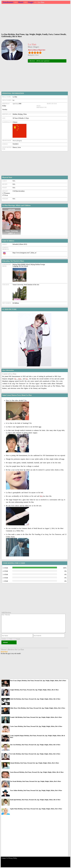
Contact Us (5, 858)
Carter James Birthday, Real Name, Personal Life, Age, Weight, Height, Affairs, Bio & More (36, 726)
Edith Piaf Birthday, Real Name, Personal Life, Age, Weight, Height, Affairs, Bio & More (35, 699)
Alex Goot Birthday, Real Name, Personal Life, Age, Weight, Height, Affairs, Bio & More (35, 745)
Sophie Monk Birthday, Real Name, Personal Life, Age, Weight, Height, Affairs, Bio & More (36, 809)
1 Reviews (32, 61)
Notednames (8, 2)
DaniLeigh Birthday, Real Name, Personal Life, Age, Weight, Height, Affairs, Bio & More (35, 800)
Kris (42, 496)
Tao (16, 379)
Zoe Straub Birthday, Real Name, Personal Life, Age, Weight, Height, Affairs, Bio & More (35, 781)
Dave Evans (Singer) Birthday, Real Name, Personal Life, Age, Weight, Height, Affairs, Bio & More (38, 681)
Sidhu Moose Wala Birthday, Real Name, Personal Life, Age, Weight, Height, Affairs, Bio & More (38, 708)
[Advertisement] (36, 18)
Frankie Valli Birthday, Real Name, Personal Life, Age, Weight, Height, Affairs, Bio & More (36, 717)
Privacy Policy (13, 858)
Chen (20, 379)
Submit (5, 642)
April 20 (15, 104)
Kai (27, 379)
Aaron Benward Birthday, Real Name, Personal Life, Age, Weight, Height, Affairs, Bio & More (37, 772)
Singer (31, 2)
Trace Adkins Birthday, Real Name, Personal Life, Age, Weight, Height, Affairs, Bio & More (36, 791)
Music (21, 2)
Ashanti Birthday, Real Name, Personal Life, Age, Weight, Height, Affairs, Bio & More (34, 763)
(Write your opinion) (43, 61)
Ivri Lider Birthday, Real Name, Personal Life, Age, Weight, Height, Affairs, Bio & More (35, 754)
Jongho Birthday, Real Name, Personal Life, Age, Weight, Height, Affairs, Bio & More (34, 690)
